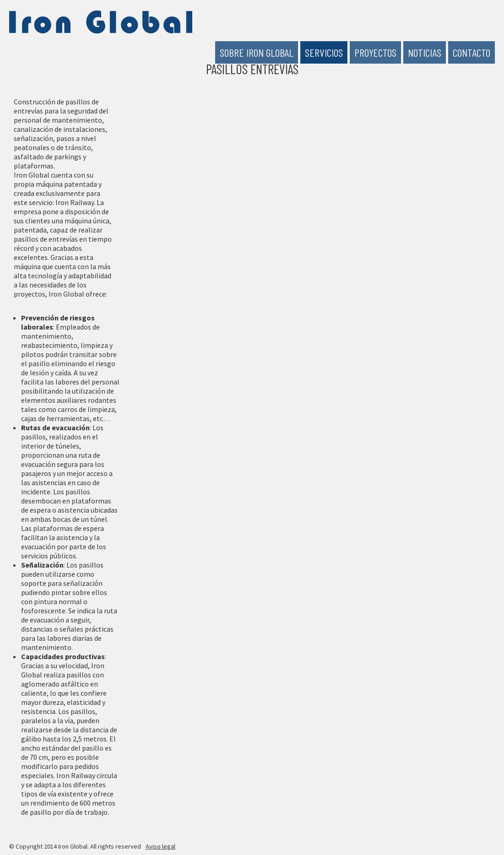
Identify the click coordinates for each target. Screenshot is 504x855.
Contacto (471, 52)
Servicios (324, 52)
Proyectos (375, 52)
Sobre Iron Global (257, 52)
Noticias (425, 52)
